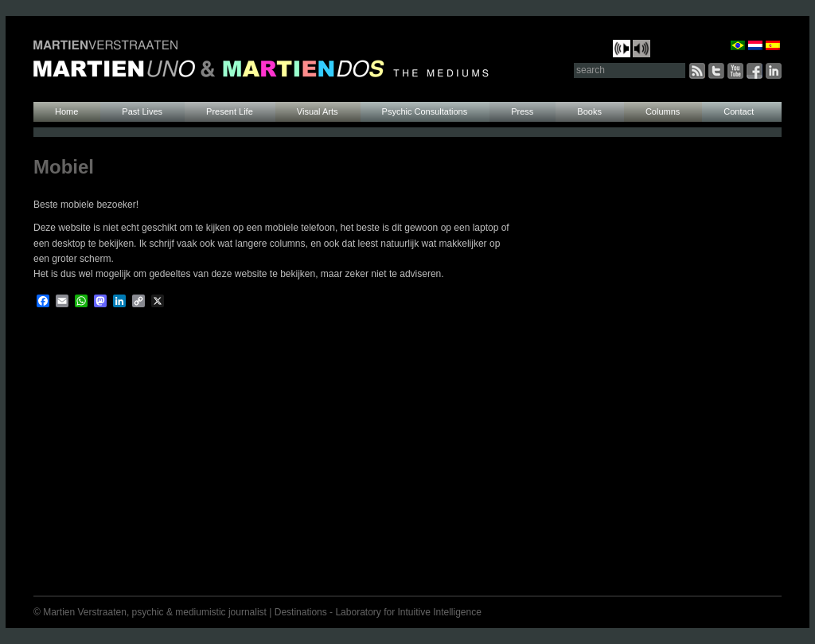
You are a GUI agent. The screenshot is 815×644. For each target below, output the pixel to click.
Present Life (230, 111)
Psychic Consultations (425, 111)
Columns (663, 111)
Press (522, 111)
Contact (739, 111)
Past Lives (142, 111)
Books (589, 111)
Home (66, 111)
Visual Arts (318, 111)
